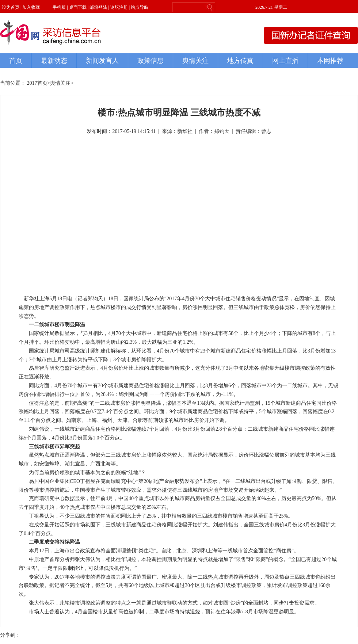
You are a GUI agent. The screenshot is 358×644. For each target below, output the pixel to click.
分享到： (10, 635)
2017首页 (37, 83)
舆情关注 (60, 83)
